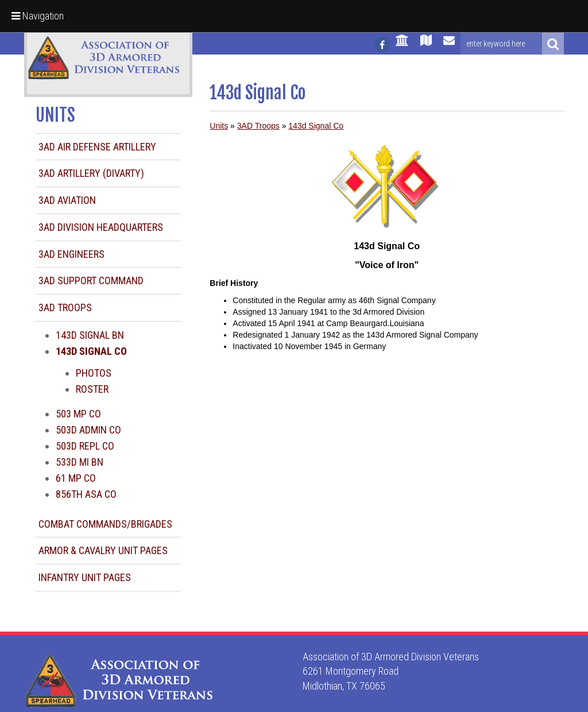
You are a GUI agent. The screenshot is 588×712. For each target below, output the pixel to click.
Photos (94, 373)
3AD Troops (65, 307)
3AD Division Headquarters (101, 227)
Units (219, 126)
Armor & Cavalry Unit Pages (103, 550)
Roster (92, 389)
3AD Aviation (67, 200)
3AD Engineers (71, 254)
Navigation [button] (38, 16)
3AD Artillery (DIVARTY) (91, 173)
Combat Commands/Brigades (105, 524)
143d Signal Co (316, 126)
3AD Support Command (91, 280)
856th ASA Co (86, 494)
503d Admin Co (88, 430)
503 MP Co (78, 414)
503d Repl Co (85, 446)
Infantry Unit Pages (85, 577)
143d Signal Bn (90, 335)
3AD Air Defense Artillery (97, 147)
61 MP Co (76, 478)
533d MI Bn (80, 462)
